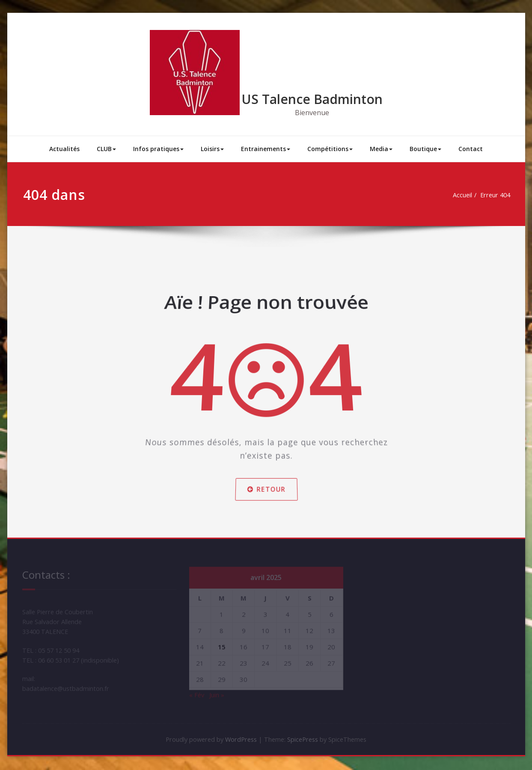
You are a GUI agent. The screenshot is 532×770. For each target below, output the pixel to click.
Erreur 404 (498, 195)
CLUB (106, 149)
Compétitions (330, 149)
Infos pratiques (158, 149)
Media (381, 149)
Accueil (464, 195)
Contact (471, 149)
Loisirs (212, 149)
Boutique (425, 149)
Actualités (64, 149)
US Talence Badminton (312, 99)
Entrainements (266, 149)
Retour (266, 478)
